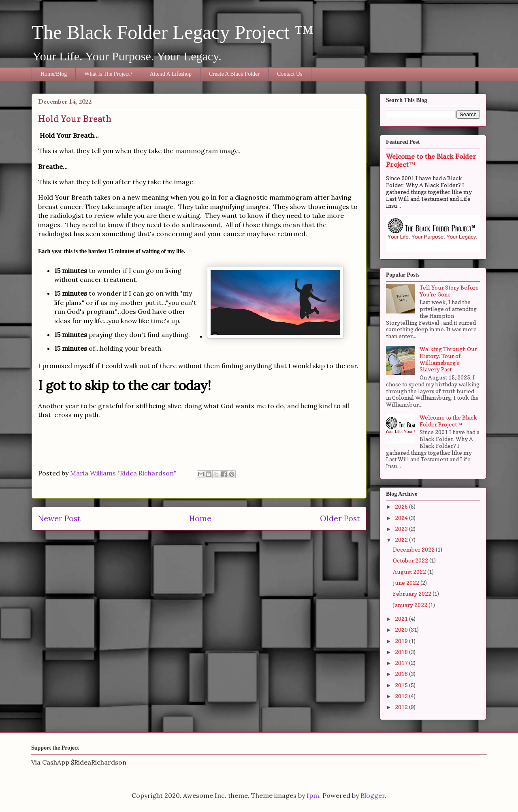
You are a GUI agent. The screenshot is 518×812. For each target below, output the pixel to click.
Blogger (373, 795)
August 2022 (410, 572)
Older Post (340, 518)
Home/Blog (54, 74)
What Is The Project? (108, 74)
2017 (402, 663)
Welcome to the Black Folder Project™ (448, 421)
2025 (402, 506)
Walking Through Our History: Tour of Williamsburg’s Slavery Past (448, 359)
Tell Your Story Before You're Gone (449, 291)
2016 (402, 674)
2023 (402, 529)
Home (200, 518)
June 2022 (407, 583)
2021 (402, 619)
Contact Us (290, 74)
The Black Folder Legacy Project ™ (173, 32)
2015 (402, 685)
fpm (313, 795)
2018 (402, 652)
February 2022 (413, 594)
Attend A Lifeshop (171, 74)
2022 (402, 540)
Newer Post (59, 518)
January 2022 (411, 605)
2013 (402, 696)
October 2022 (411, 560)
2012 (402, 707)
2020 (402, 630)
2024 (402, 518)
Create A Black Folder (234, 74)
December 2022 (414, 549)
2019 (402, 641)
